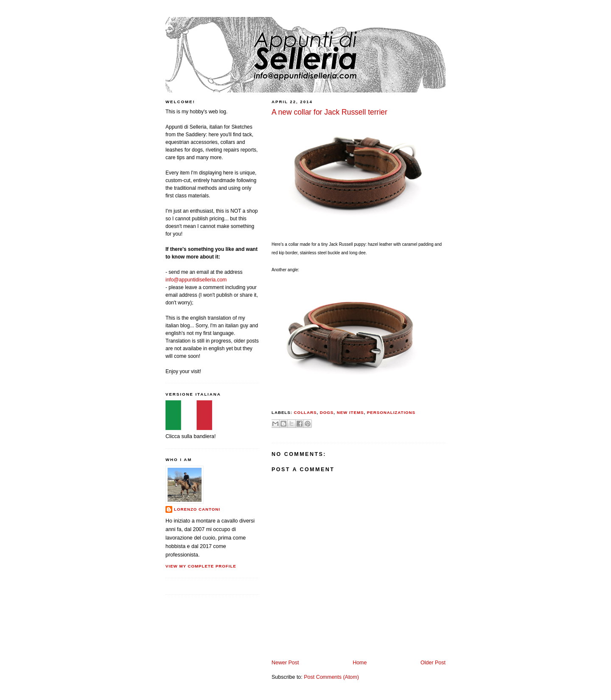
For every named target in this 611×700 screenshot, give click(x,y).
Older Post (433, 663)
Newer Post (285, 663)
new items (350, 412)
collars (305, 412)
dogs (327, 412)
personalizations (391, 412)
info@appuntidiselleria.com (196, 280)
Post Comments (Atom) (331, 677)
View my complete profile (201, 566)
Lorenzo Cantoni (197, 509)
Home (360, 663)
